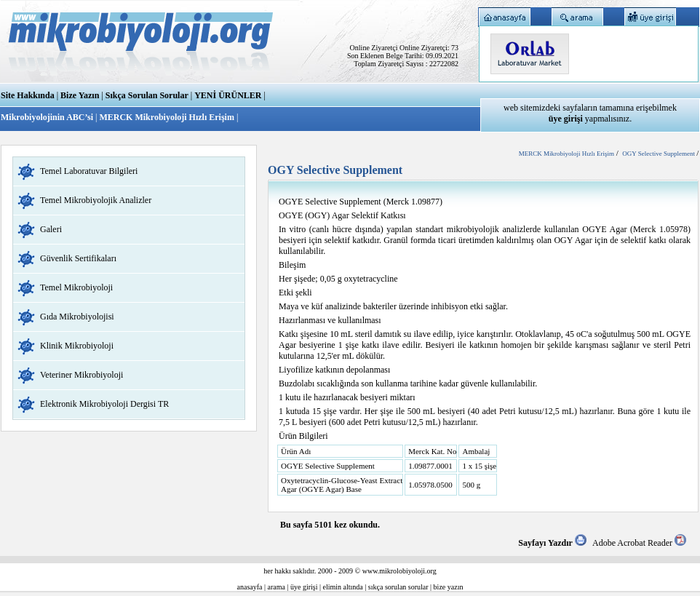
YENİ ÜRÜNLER (228, 95)
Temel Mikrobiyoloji (76, 287)
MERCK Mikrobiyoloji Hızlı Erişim (166, 117)
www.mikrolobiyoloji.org (399, 571)
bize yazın (449, 587)
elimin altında (343, 587)
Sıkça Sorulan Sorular (147, 95)
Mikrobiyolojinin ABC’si (48, 117)
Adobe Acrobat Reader (639, 543)
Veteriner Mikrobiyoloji (81, 375)
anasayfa (250, 587)
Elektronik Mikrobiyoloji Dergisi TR (104, 404)
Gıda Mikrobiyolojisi (77, 317)
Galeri (51, 229)
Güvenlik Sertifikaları (78, 258)
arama (277, 587)
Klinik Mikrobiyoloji (77, 346)
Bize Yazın (80, 95)
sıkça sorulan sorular (398, 587)
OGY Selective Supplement (659, 154)
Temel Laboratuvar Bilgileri (89, 171)
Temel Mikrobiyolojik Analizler (96, 200)
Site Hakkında (28, 95)
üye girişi (304, 587)
